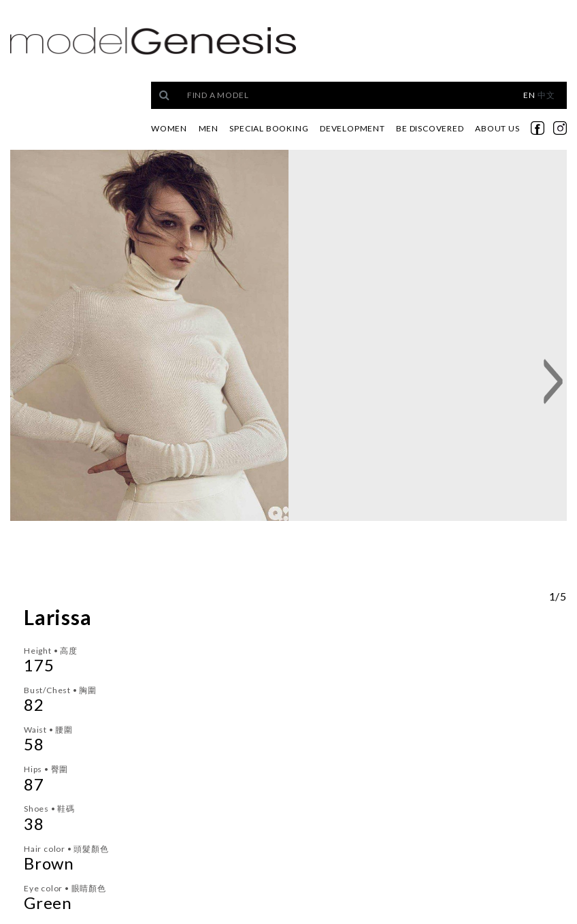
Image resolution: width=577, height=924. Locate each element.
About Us (497, 128)
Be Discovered (430, 128)
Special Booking (269, 128)
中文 (546, 95)
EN (529, 95)
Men (209, 128)
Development (352, 128)
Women (169, 128)
